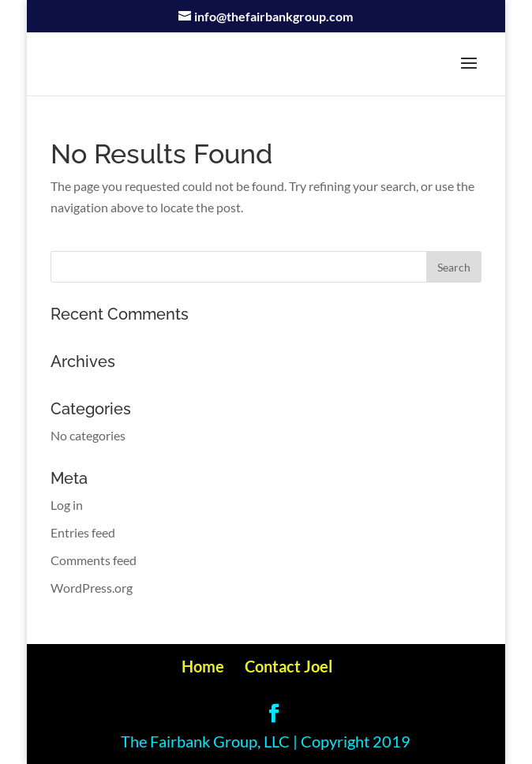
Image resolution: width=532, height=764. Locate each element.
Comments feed (94, 560)
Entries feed (83, 532)
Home (203, 666)
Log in (67, 505)
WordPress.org (92, 588)
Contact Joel (288, 666)
